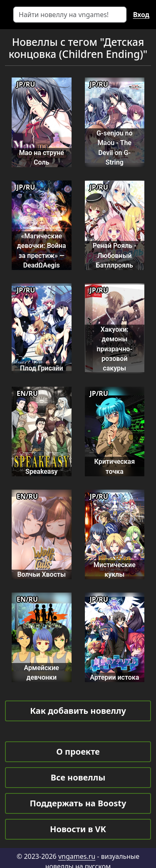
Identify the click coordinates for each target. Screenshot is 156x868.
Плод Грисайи (42, 368)
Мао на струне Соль (42, 158)
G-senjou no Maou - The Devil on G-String (115, 148)
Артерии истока (114, 677)
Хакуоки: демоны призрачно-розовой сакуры (114, 349)
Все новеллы (78, 777)
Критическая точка (114, 466)
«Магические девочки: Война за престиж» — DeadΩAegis (42, 251)
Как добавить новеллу (78, 711)
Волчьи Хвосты (41, 574)
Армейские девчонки (42, 673)
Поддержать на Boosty (78, 803)
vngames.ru (77, 856)
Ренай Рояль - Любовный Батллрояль (114, 255)
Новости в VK (78, 829)
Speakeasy (42, 472)
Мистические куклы (115, 570)
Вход (141, 15)
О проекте (78, 752)
